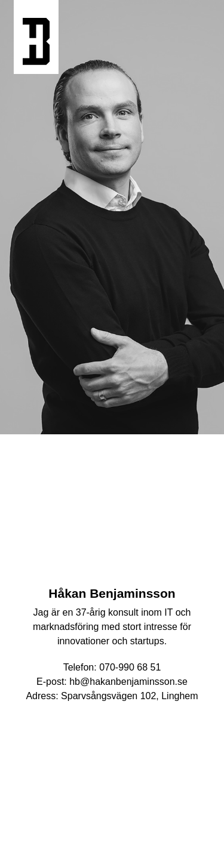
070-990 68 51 (130, 667)
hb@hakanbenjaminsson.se (128, 682)
